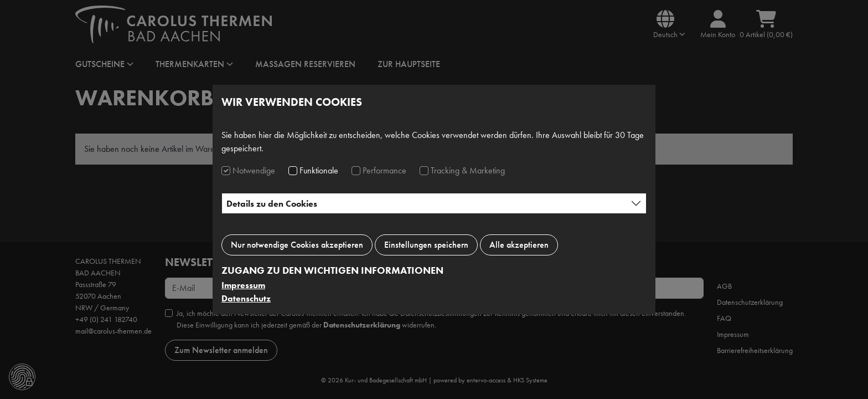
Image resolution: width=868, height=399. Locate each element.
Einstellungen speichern (426, 245)
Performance (384, 170)
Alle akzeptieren (519, 245)
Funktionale (319, 170)
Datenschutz (246, 298)
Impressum (243, 285)
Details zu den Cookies (272, 204)
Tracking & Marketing (468, 170)
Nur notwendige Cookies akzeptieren (297, 245)
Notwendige (254, 170)
